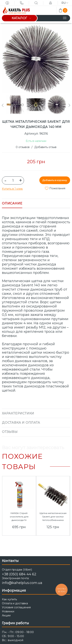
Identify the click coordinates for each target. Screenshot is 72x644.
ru (65, 3)
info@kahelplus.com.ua (22, 583)
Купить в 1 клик (12, 189)
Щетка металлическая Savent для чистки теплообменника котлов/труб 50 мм (53, 518)
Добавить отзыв (45, 147)
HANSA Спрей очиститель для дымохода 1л (19, 517)
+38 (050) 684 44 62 (19, 574)
